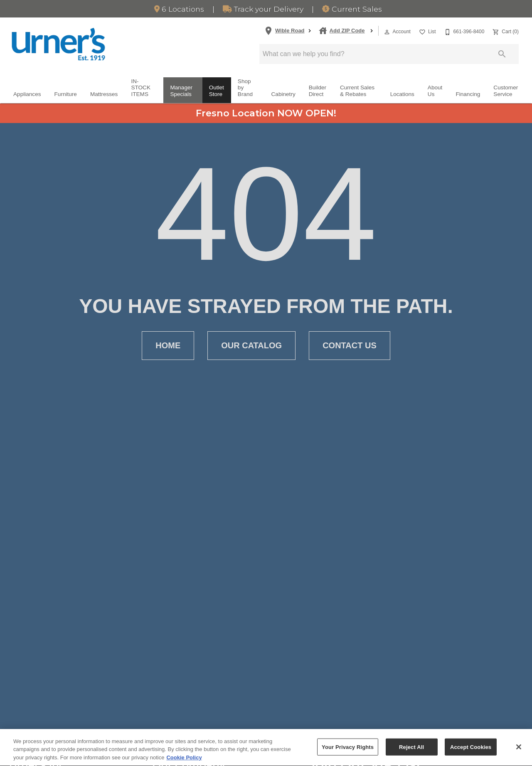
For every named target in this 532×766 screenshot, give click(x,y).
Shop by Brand (245, 88)
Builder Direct (318, 91)
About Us (435, 91)
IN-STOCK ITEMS (141, 88)
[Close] (519, 752)
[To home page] (58, 44)
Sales (352, 9)
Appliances (27, 94)
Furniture (66, 94)
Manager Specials (181, 91)
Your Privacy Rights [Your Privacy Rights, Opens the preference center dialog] (348, 752)
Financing (468, 94)
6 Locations (179, 9)
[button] (387, 32)
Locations (402, 94)
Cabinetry (283, 94)
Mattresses (104, 94)
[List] (427, 31)
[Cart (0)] (505, 31)
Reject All (411, 752)
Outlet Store (217, 91)
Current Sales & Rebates (357, 91)
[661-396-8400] (464, 31)
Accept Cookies (471, 752)
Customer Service (506, 91)
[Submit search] (502, 54)
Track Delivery (263, 9)
